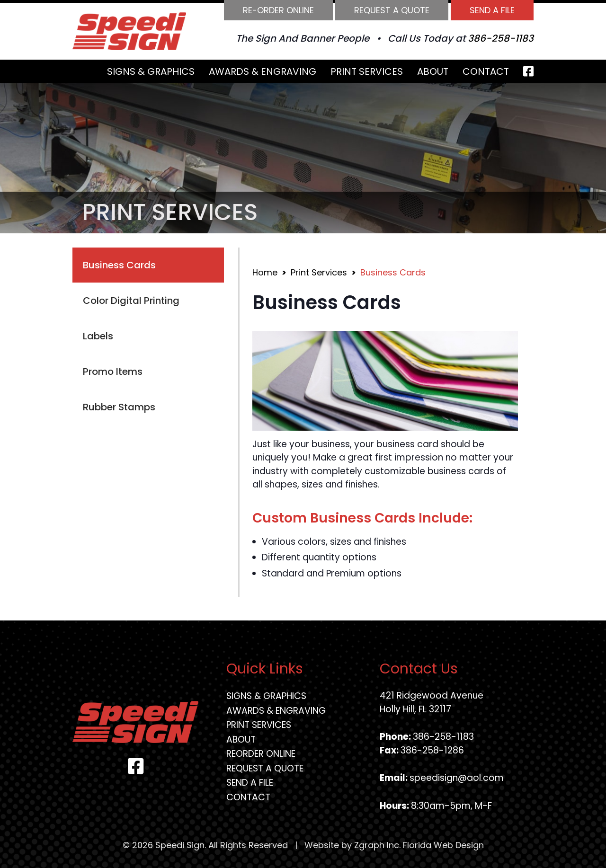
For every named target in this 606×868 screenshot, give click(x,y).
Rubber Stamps (119, 407)
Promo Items (113, 372)
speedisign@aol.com (457, 778)
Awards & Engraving (263, 71)
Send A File (492, 10)
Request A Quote (392, 10)
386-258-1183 (501, 38)
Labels (98, 336)
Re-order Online (278, 10)
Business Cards (119, 265)
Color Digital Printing (131, 301)
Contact (486, 71)
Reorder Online (261, 754)
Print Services (367, 71)
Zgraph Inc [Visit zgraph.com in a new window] (377, 845)
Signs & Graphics (151, 71)
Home (265, 272)
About (433, 71)
